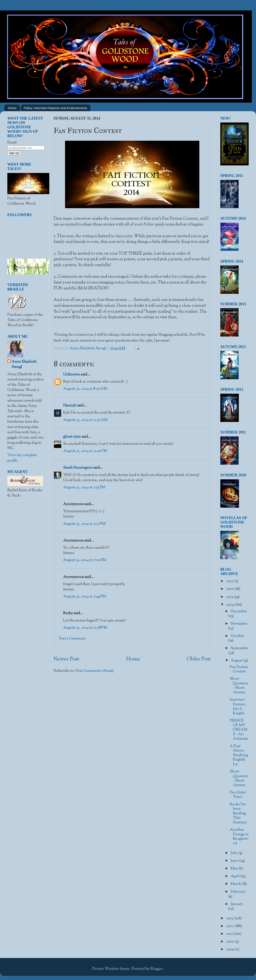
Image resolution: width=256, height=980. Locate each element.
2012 (230, 926)
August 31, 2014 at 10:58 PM (85, 628)
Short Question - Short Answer (239, 686)
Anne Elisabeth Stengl (24, 365)
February (238, 892)
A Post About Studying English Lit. (239, 755)
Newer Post (66, 659)
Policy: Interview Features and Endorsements (56, 108)
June (235, 861)
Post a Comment (72, 639)
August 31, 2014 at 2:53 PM (84, 487)
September (239, 648)
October (237, 636)
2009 (231, 949)
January (237, 904)
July (234, 853)
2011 (230, 934)
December (239, 611)
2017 (230, 581)
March (236, 884)
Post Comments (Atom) (95, 671)
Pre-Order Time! (238, 795)
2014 (230, 605)
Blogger (156, 969)
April (235, 876)
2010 (230, 942)
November (239, 624)
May (235, 869)
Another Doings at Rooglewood (239, 837)
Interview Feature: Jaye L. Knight (238, 707)
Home (12, 108)
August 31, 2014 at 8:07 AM (85, 389)
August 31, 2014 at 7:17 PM (84, 524)
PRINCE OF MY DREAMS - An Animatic (239, 730)
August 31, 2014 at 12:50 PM (85, 451)
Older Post (199, 659)
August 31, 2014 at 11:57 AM (85, 420)
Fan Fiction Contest (239, 669)
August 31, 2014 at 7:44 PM (85, 597)
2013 (230, 918)
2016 (230, 589)
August (237, 661)
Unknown (72, 375)
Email (12, 143)
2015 (230, 597)
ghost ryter (72, 437)
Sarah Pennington (78, 468)
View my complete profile (22, 458)
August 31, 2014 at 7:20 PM (85, 560)
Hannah (70, 406)
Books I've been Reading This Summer (238, 814)
